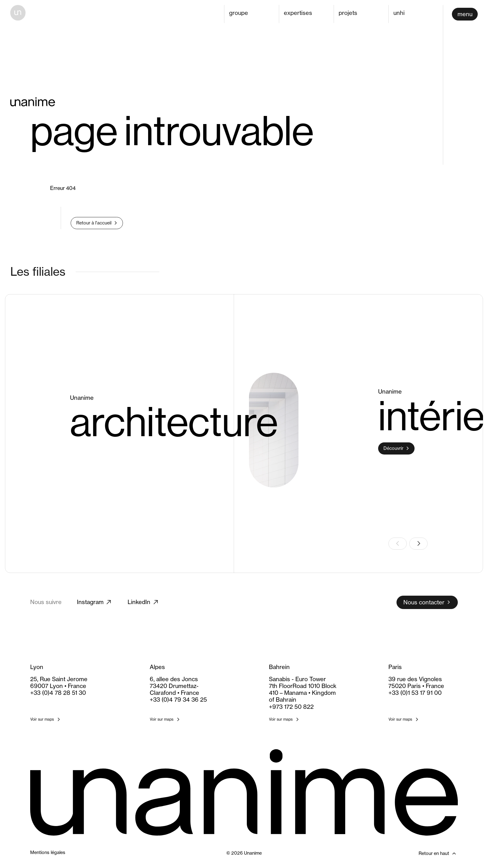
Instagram (95, 602)
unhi (399, 13)
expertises (298, 13)
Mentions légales (48, 852)
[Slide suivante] (418, 544)
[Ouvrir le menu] (465, 14)
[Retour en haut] (423, 853)
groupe (239, 13)
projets (348, 13)
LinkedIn (143, 602)
